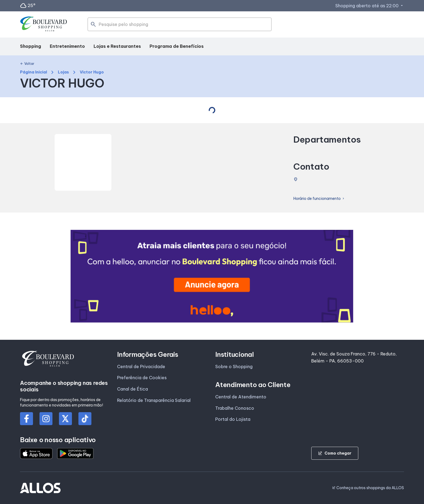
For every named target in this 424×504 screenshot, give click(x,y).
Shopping (31, 46)
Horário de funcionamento (319, 199)
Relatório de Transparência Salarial (154, 400)
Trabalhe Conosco (235, 408)
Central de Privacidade (141, 367)
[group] (212, 276)
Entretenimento (67, 46)
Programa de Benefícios (177, 46)
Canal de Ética (132, 389)
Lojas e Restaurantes (117, 46)
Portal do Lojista (233, 419)
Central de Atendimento (241, 397)
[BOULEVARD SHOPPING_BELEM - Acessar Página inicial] (44, 25)
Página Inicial (34, 72)
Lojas (63, 72)
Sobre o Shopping (234, 367)
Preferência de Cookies (142, 378)
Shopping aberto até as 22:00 (370, 6)
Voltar (27, 64)
